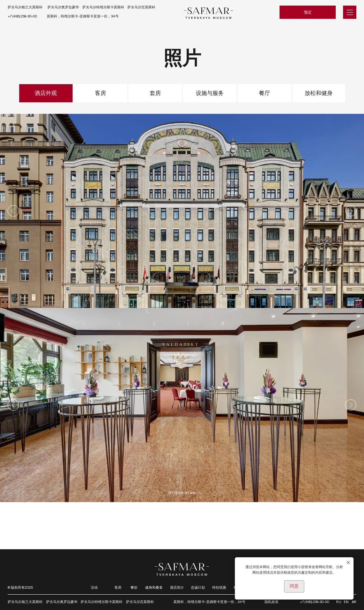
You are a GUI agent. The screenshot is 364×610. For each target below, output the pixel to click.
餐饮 (134, 587)
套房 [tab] (155, 93)
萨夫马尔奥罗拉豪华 (63, 7)
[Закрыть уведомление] (348, 563)
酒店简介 (177, 587)
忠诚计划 (198, 587)
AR (354, 602)
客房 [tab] (101, 93)
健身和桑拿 (154, 587)
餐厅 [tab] (265, 93)
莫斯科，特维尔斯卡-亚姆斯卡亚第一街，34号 (83, 16)
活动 (94, 587)
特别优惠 (219, 587)
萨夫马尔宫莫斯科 (141, 7)
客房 (118, 587)
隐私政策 (272, 602)
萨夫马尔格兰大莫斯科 (25, 7)
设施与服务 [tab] (210, 93)
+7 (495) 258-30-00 (22, 16)
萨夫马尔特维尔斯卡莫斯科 (103, 7)
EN (346, 602)
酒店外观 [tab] (46, 93)
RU (339, 602)
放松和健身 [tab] (319, 93)
